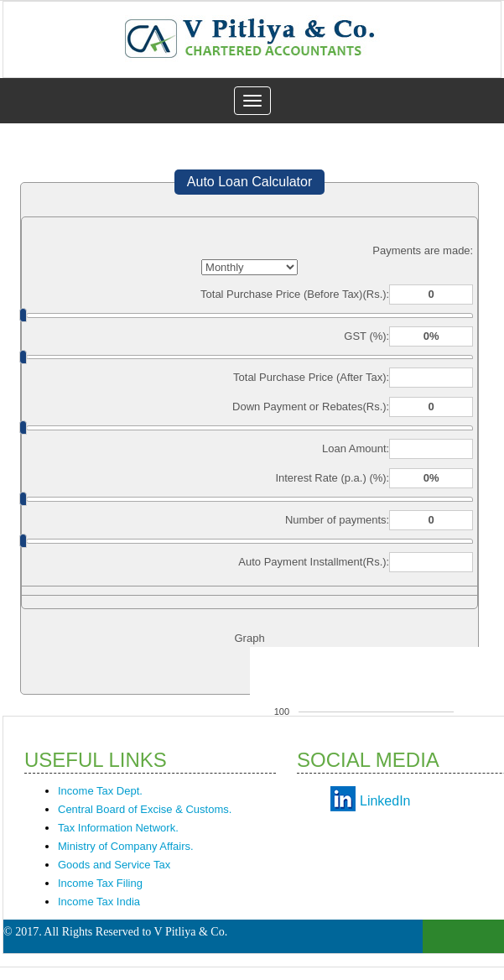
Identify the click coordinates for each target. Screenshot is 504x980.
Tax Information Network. (118, 828)
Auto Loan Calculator (249, 182)
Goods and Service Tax (114, 865)
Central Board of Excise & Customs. (145, 809)
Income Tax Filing (100, 883)
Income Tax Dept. (100, 791)
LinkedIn (385, 801)
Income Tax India (99, 902)
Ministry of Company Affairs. (126, 846)
